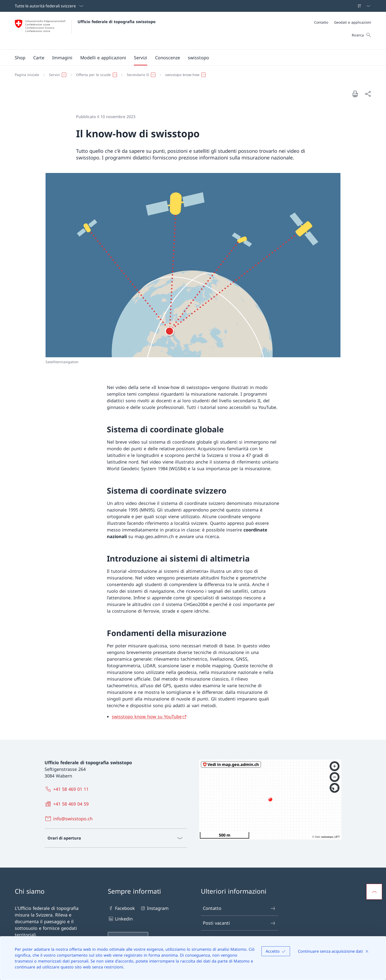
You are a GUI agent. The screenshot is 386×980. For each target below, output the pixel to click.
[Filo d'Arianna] (191, 75)
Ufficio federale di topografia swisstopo (117, 22)
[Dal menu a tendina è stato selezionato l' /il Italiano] (362, 6)
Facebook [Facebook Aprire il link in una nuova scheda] (121, 908)
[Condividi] (368, 94)
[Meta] (343, 22)
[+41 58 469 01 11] (68, 789)
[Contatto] (321, 22)
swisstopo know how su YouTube (147, 716)
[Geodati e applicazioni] (353, 22)
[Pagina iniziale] (27, 75)
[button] (39, 58)
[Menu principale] (189, 58)
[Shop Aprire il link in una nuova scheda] (20, 58)
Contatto (239, 908)
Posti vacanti (239, 923)
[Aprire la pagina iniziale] (85, 31)
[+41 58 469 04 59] (68, 804)
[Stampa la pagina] (355, 94)
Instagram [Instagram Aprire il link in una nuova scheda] (154, 908)
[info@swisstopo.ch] (70, 819)
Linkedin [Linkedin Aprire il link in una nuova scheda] (120, 919)
